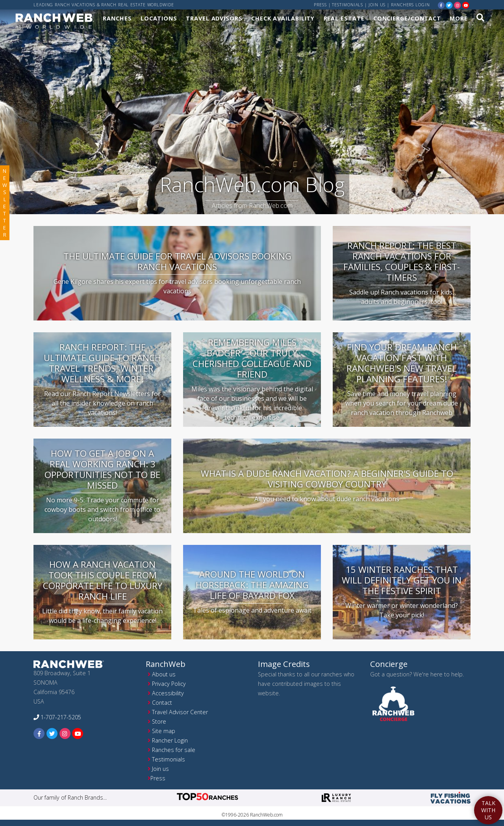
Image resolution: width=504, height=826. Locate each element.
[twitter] (449, 5)
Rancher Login (170, 740)
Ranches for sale (174, 750)
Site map (164, 731)
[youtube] (466, 5)
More (459, 18)
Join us (377, 5)
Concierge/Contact (407, 18)
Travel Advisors (214, 18)
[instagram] (458, 5)
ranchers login (410, 5)
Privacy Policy (169, 684)
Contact (162, 703)
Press (320, 5)
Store (159, 721)
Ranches (117, 18)
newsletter (5, 203)
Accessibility (168, 693)
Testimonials (347, 5)
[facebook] (441, 5)
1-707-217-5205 (57, 717)
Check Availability (283, 18)
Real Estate (344, 18)
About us (164, 674)
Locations (159, 18)
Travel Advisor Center (180, 712)
